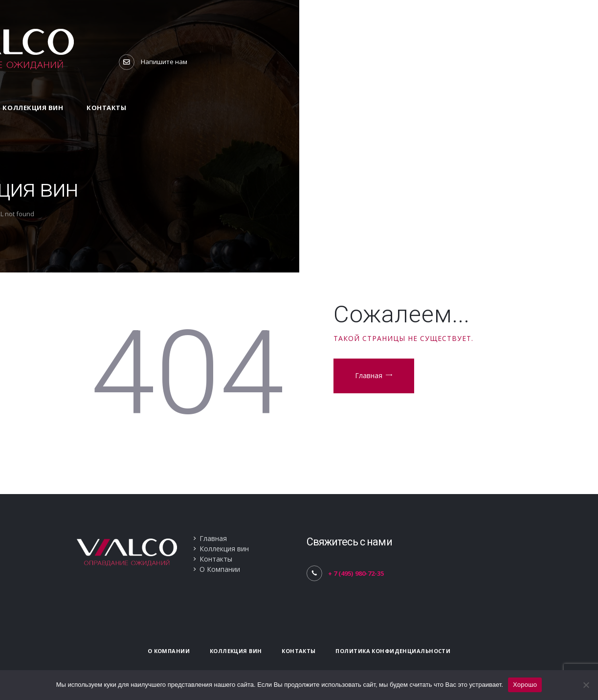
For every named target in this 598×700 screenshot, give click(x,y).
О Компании (220, 569)
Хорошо (525, 685)
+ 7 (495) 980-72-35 (356, 573)
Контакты (216, 559)
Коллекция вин (224, 549)
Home (274, 214)
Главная (369, 375)
